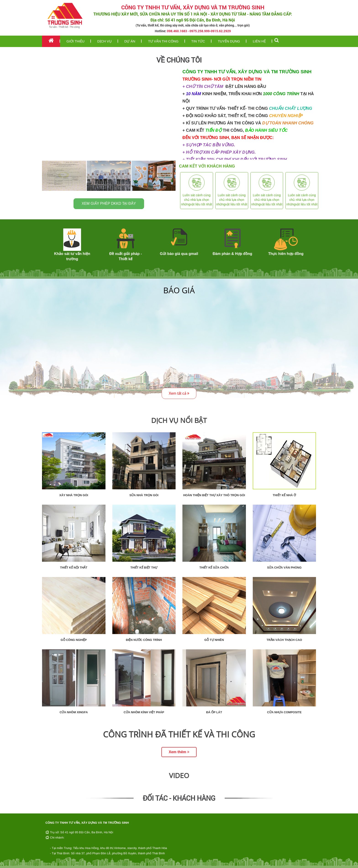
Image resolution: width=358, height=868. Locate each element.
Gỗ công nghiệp (74, 640)
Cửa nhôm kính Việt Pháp (144, 712)
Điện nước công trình (144, 640)
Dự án (130, 41)
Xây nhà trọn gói (74, 495)
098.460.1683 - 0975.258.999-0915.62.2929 (199, 31)
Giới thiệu (75, 41)
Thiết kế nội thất (74, 568)
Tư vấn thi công (163, 41)
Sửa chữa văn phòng (284, 568)
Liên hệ (259, 41)
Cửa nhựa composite (284, 712)
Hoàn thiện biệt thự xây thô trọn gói (214, 495)
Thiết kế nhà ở (284, 495)
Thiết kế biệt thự (144, 568)
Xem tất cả (179, 393)
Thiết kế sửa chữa (214, 568)
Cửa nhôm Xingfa (74, 712)
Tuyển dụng (229, 41)
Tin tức (198, 41)
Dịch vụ (104, 41)
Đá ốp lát (214, 712)
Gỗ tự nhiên (214, 640)
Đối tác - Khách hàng (179, 798)
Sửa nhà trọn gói (144, 495)
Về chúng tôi (179, 60)
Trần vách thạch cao (284, 640)
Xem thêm (179, 752)
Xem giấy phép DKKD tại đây (109, 203)
